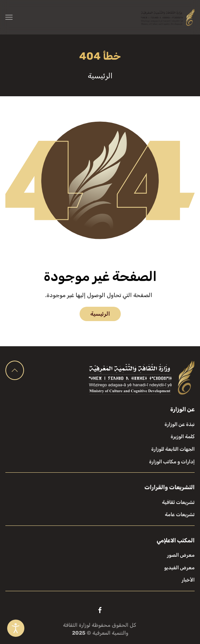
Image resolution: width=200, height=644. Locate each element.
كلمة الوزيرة (183, 437)
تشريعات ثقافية (178, 502)
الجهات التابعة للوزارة (173, 449)
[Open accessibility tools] (16, 628)
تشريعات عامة (180, 515)
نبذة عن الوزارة (180, 424)
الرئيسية (100, 314)
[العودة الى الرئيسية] (168, 17)
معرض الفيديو (179, 568)
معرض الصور (181, 555)
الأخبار (188, 580)
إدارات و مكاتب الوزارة (172, 462)
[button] (9, 17)
